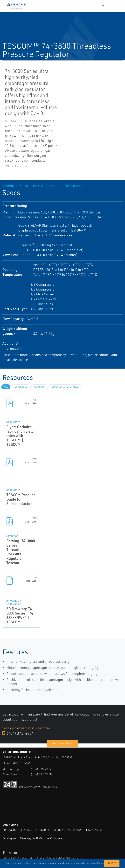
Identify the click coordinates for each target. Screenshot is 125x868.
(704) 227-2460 (41, 774)
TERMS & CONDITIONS (14, 858)
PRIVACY (51, 858)
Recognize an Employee (69, 830)
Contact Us (96, 830)
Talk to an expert (63, 743)
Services (25, 830)
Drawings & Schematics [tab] (65, 387)
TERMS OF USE (36, 858)
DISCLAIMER (64, 858)
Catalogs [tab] (39, 387)
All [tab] (6, 387)
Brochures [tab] (21, 387)
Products (9, 830)
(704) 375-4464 (18, 733)
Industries (42, 830)
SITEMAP (78, 858)
